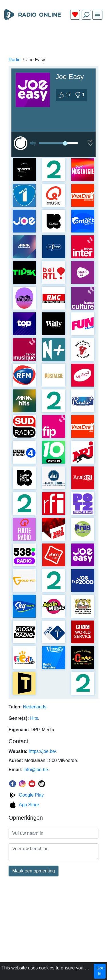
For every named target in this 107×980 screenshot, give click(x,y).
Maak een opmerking (34, 871)
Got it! (100, 971)
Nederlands (35, 707)
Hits (34, 718)
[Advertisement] (53, 38)
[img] (97, 15)
